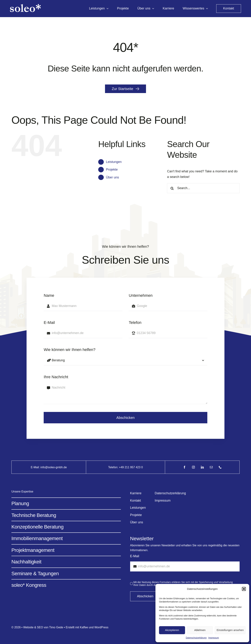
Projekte (112, 170)
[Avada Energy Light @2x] (25, 6)
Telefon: (114, 467)
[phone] (220, 467)
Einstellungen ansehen (230, 630)
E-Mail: (35, 467)
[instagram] (193, 467)
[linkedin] (202, 467)
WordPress (101, 627)
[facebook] (185, 467)
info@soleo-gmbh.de (54, 467)
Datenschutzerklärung (196, 638)
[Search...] (203, 188)
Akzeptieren (172, 630)
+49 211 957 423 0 (131, 467)
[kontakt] (229, 9)
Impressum (214, 638)
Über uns (112, 177)
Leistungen (114, 162)
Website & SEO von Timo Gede (43, 627)
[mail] (211, 467)
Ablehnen (200, 630)
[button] (244, 589)
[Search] (172, 188)
